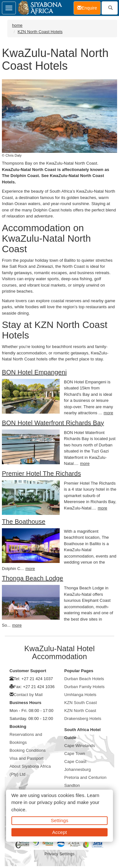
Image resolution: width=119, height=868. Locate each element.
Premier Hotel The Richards (41, 473)
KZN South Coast (81, 703)
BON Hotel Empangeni (34, 372)
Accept (59, 832)
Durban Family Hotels (85, 687)
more (108, 413)
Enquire (89, 7)
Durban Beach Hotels (84, 679)
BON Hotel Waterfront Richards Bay (53, 423)
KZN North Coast (80, 711)
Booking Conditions (28, 750)
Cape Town (75, 754)
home (17, 25)
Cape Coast (76, 761)
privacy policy (52, 802)
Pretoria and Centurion (86, 777)
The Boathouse (24, 522)
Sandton (72, 785)
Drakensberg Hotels (83, 719)
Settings (60, 820)
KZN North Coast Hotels (40, 32)
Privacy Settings (60, 854)
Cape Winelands (80, 746)
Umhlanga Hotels (80, 695)
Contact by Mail (28, 695)
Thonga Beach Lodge (33, 578)
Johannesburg (78, 769)
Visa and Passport (26, 758)
